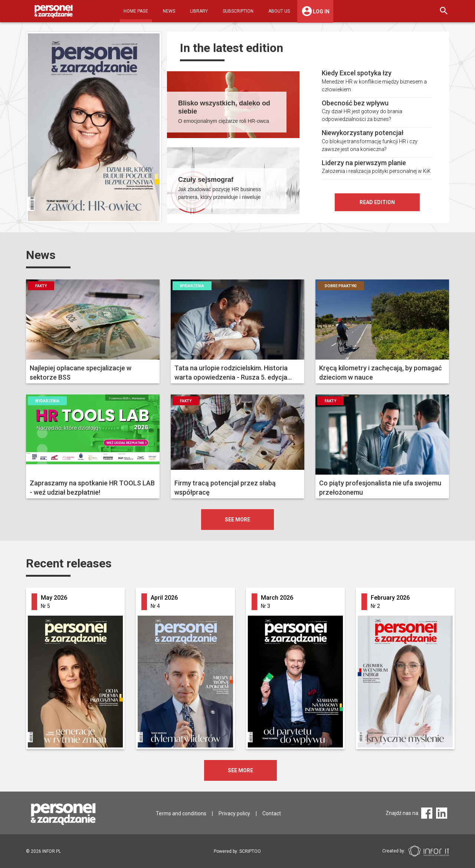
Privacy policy (234, 813)
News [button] (169, 11)
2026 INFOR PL (43, 851)
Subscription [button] (238, 11)
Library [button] (199, 11)
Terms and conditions (181, 813)
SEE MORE (240, 770)
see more (237, 520)
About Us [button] (279, 11)
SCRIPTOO (250, 851)
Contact (272, 813)
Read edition (377, 202)
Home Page (136, 11)
